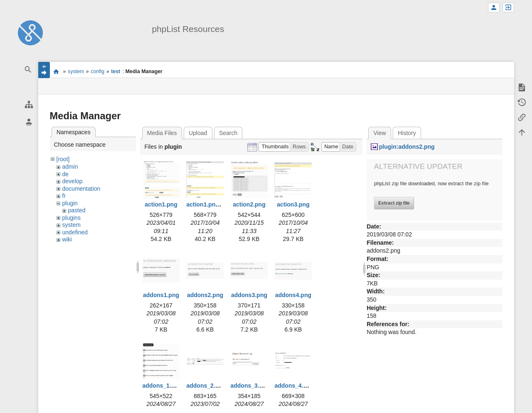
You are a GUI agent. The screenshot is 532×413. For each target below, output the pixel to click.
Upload (198, 133)
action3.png (293, 204)
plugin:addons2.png (407, 147)
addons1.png (161, 295)
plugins (71, 218)
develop (73, 181)
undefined (75, 232)
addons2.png (205, 295)
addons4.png (293, 295)
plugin (70, 203)
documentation (81, 189)
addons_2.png (206, 386)
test (116, 71)
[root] (63, 159)
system (76, 71)
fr (64, 196)
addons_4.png (294, 386)
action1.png (161, 204)
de (66, 174)
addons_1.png (162, 386)
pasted (77, 210)
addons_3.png (250, 386)
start (56, 71)
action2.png (249, 204)
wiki (67, 239)
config (97, 71)
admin (70, 167)
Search (228, 133)
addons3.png (249, 295)
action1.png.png (209, 204)
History (407, 133)
